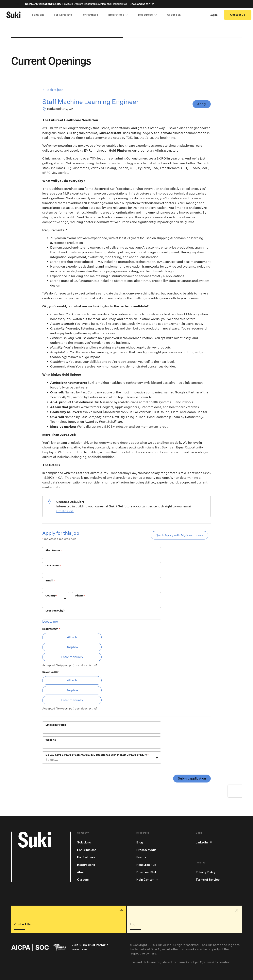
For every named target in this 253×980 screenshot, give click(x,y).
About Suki (174, 15)
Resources (148, 15)
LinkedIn (204, 842)
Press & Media (146, 850)
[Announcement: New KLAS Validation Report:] (126, 4)
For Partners (90, 15)
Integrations (118, 15)
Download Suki (147, 872)
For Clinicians (63, 15)
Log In (213, 15)
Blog (140, 842)
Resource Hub (146, 865)
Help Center (147, 880)
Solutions (38, 15)
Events (141, 857)
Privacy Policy (205, 872)
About (81, 872)
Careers (83, 880)
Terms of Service (208, 880)
